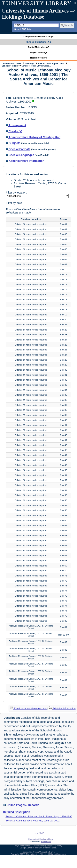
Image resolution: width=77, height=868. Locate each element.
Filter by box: (14, 203)
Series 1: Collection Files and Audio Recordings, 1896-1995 (39, 816)
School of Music (10, 66)
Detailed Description (16, 812)
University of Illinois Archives (35, 11)
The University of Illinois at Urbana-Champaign (46, 854)
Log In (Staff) (39, 833)
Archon (36, 852)
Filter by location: (16, 193)
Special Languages (20, 155)
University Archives (11, 63)
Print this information (62, 708)
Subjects (13, 143)
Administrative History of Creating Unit (33, 137)
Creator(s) (14, 131)
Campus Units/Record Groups (38, 37)
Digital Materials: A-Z (38, 47)
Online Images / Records (21, 805)
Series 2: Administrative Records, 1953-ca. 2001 (32, 821)
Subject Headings (38, 52)
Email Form (46, 841)
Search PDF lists (23, 29)
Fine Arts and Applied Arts (51, 63)
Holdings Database (23, 17)
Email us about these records (28, 708)
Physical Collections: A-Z (38, 42)
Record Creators (38, 58)
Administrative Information (25, 161)
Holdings (29, 63)
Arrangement (16, 125)
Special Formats (18, 149)
